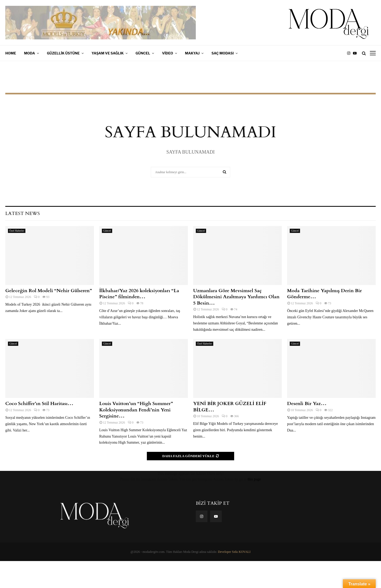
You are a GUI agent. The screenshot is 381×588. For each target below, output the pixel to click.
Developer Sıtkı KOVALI (234, 552)
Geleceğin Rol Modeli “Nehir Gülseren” (49, 291)
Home (11, 53)
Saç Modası (223, 53)
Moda (30, 53)
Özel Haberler (17, 231)
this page (254, 479)
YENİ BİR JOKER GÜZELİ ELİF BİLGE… (230, 407)
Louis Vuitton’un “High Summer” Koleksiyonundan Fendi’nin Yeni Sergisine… (136, 410)
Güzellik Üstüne (63, 53)
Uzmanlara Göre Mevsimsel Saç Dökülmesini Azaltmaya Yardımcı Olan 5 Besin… (236, 297)
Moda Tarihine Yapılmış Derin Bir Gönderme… (325, 294)
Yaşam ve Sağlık (108, 53)
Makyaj (192, 53)
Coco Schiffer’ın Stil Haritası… (39, 404)
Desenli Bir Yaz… (307, 404)
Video (167, 53)
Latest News (22, 213)
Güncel (143, 53)
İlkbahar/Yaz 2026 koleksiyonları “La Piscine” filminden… (139, 294)
